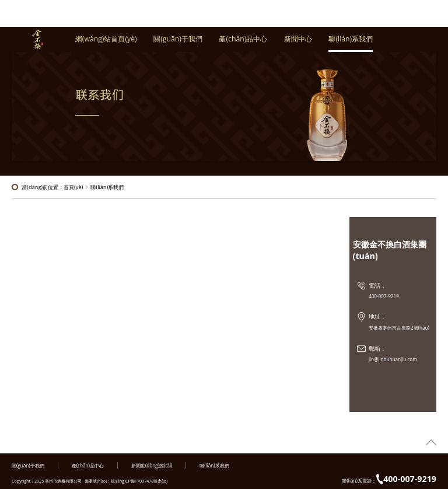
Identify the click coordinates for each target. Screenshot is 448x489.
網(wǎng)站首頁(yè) (106, 43)
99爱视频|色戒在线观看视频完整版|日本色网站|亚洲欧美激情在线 (70, 449)
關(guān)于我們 (178, 43)
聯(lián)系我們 (351, 43)
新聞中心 (298, 43)
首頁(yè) (73, 187)
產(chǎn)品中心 (243, 43)
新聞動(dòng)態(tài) (152, 465)
